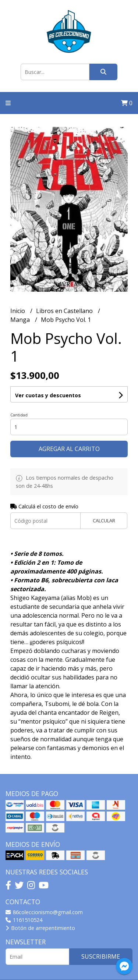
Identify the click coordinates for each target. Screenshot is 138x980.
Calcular (104, 521)
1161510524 (24, 920)
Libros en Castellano (65, 311)
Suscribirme (101, 956)
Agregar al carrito (69, 449)
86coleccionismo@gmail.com (44, 912)
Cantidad (19, 415)
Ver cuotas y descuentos (48, 395)
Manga (21, 320)
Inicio (18, 311)
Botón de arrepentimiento (40, 928)
